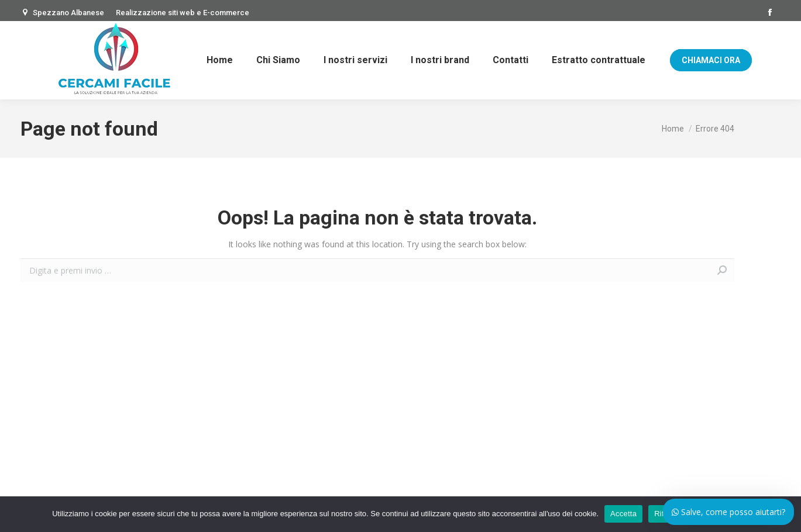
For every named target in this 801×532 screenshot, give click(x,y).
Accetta (623, 514)
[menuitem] (220, 60)
